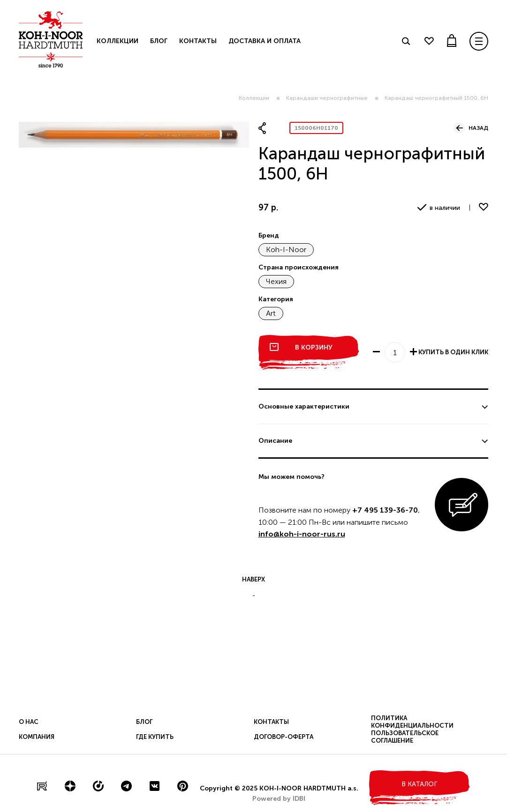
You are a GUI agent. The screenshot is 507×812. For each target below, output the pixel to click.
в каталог (419, 784)
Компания (37, 737)
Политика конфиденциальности (412, 722)
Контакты (198, 41)
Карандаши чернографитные (327, 98)
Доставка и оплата (265, 41)
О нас (29, 722)
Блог (159, 41)
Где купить (155, 737)
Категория (276, 299)
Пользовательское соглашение (405, 737)
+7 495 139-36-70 (385, 510)
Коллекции (254, 98)
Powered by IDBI (279, 799)
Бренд (269, 235)
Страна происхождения (299, 267)
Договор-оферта (284, 737)
